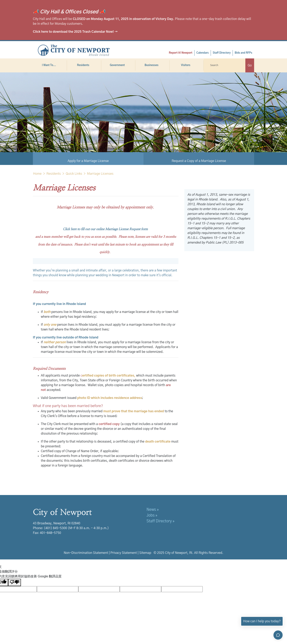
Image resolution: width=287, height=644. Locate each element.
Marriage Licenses (100, 174)
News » (153, 510)
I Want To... (50, 65)
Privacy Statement (124, 553)
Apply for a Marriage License (88, 161)
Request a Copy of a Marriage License (199, 161)
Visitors (187, 65)
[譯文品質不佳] (15, 582)
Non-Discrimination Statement (86, 553)
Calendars (202, 53)
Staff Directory (222, 53)
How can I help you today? (262, 621)
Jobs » (152, 515)
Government (118, 65)
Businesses (152, 65)
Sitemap (145, 553)
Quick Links (74, 174)
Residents (84, 65)
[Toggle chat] (278, 635)
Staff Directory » (160, 521)
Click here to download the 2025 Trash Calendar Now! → (75, 32)
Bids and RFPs (243, 53)
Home (37, 174)
